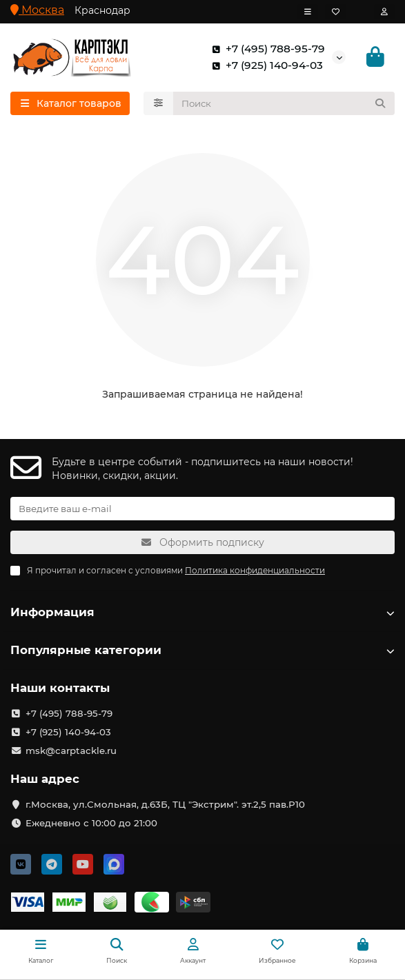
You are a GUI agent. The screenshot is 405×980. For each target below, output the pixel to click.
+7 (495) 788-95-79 (266, 49)
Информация (202, 612)
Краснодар (102, 10)
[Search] (284, 103)
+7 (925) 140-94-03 (265, 65)
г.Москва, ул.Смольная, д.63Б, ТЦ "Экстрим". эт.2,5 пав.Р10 (165, 804)
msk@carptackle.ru (71, 751)
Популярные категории (202, 650)
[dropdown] (308, 12)
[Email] (202, 509)
